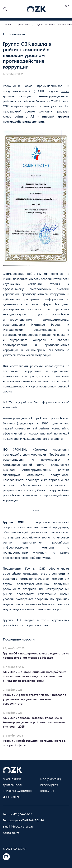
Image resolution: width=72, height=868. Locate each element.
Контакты (47, 791)
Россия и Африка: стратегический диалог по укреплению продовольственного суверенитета (35, 699)
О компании (12, 779)
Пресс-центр (49, 785)
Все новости (14, 34)
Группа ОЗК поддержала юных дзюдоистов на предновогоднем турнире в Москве (36, 656)
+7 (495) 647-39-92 (21, 814)
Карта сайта (11, 833)
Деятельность (13, 785)
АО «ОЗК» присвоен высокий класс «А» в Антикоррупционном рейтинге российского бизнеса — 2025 (34, 722)
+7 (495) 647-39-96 (32, 821)
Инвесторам (12, 797)
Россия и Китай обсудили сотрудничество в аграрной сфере (34, 743)
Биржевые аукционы (17, 791)
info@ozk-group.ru (22, 827)
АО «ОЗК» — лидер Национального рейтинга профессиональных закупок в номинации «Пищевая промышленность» (35, 677)
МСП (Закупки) (51, 779)
